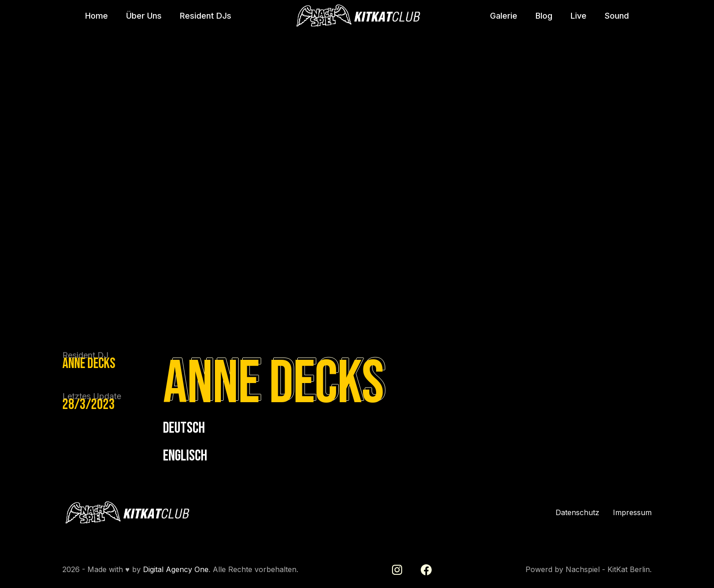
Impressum (632, 513)
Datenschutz (577, 513)
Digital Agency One (176, 569)
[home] (357, 16)
